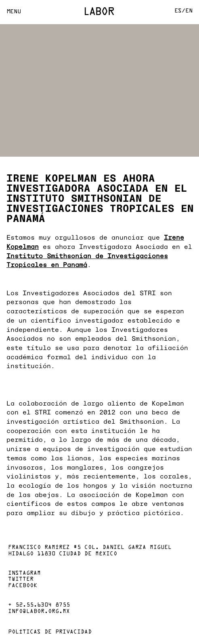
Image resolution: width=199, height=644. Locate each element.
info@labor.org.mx (39, 612)
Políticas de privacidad (50, 632)
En (189, 11)
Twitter (21, 580)
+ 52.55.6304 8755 (39, 605)
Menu (14, 12)
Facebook (23, 586)
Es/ (180, 11)
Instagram (24, 574)
